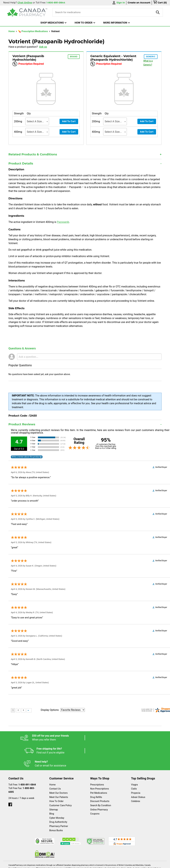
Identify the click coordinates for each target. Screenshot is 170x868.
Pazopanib (63, 222)
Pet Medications (99, 767)
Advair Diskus (138, 771)
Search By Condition (101, 780)
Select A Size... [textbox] (35, 121)
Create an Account (139, 3)
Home (12, 31)
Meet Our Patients (59, 771)
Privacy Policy (98, 864)
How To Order (56, 775)
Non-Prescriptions (100, 763)
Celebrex (136, 775)
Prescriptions (97, 759)
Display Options (50, 710)
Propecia (136, 767)
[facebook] (10, 778)
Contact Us (55, 763)
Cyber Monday (57, 792)
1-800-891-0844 (27, 759)
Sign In (118, 3)
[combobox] (37, 121)
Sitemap (54, 784)
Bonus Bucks (56, 804)
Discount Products (100, 775)
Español (16, 864)
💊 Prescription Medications (33, 31)
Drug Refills (96, 771)
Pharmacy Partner (59, 800)
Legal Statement (67, 864)
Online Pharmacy (99, 784)
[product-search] (158, 12)
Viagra (134, 759)
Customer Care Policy (61, 780)
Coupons (95, 788)
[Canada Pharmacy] (27, 12)
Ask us (43, 47)
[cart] (160, 3)
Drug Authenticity (58, 796)
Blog (52, 788)
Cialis (134, 763)
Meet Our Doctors (58, 767)
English (39, 864)
